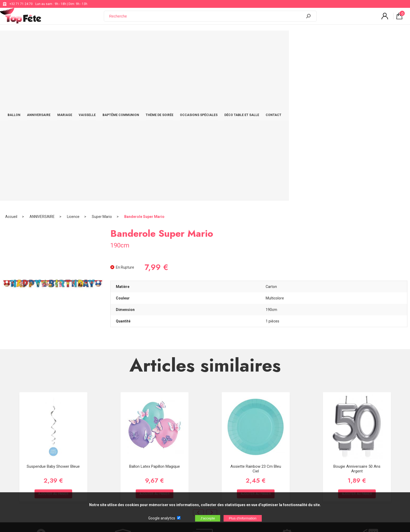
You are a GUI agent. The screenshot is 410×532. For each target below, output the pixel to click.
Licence (73, 56)
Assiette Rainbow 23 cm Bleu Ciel (256, 308)
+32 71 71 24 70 (21, 4)
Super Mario (102, 56)
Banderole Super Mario (144, 56)
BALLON (65, 40)
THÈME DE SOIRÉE (223, 40)
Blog (168, 441)
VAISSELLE (145, 40)
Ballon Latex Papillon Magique (155, 306)
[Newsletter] (106, 470)
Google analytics (162, 518)
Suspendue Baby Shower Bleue (53, 306)
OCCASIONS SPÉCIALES (264, 40)
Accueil (11, 56)
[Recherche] (206, 19)
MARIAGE (120, 40)
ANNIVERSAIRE (92, 40)
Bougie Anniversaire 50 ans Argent (357, 308)
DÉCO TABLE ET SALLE (309, 40)
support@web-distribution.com (187, 428)
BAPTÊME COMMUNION (181, 40)
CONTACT (344, 40)
